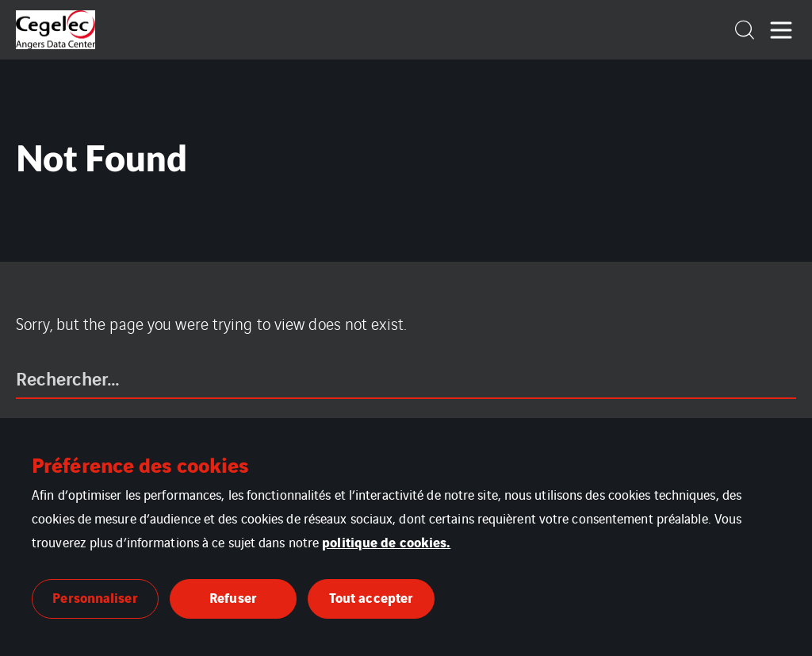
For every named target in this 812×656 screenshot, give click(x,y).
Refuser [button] (233, 597)
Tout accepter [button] (371, 597)
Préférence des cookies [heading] (140, 464)
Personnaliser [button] (95, 597)
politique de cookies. (386, 541)
